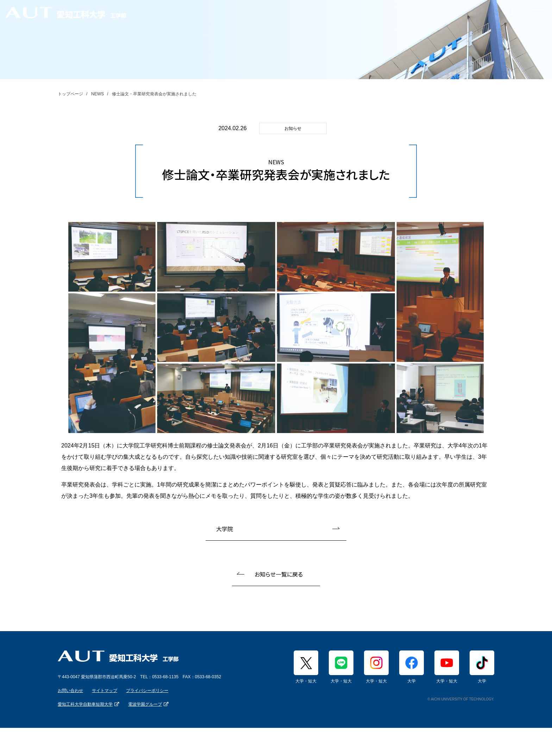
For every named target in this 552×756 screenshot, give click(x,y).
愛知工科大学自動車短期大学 (85, 704)
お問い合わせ (70, 691)
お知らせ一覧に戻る (279, 574)
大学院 (225, 529)
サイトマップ (105, 691)
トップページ (70, 94)
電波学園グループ (145, 704)
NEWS (98, 94)
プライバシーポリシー (147, 691)
